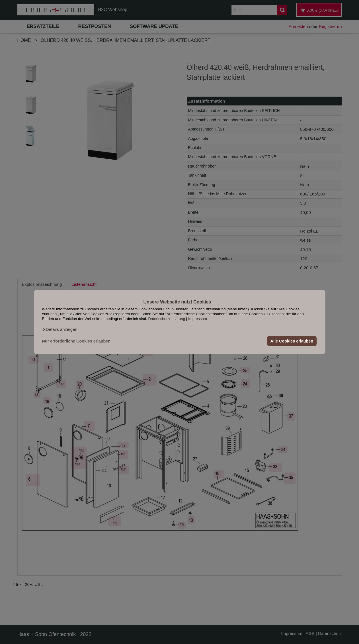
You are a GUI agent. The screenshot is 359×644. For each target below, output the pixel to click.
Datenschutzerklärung (167, 319)
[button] (60, 329)
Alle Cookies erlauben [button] (292, 341)
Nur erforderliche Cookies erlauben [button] (76, 341)
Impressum (198, 319)
